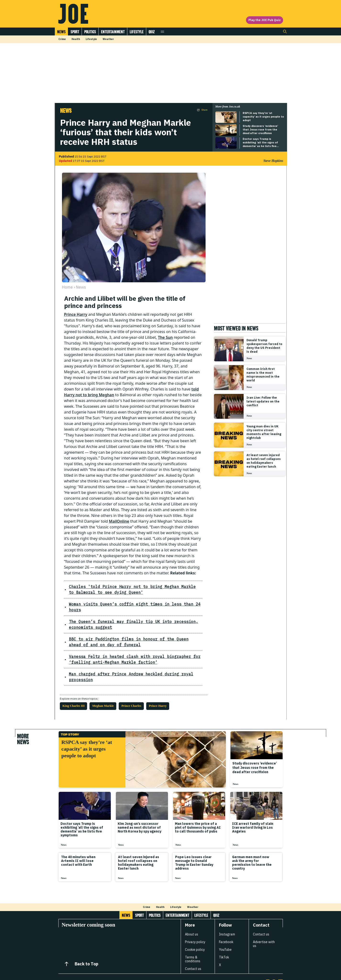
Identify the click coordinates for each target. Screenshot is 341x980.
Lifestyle (137, 32)
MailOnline (119, 521)
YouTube (225, 932)
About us (192, 917)
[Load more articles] (171, 878)
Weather (108, 39)
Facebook (226, 925)
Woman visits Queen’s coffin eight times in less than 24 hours (117, 604)
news (81, 287)
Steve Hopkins (273, 161)
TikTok (224, 940)
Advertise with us (264, 927)
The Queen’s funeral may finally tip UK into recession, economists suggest (128, 616)
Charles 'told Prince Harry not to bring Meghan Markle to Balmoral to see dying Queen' (134, 589)
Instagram (227, 917)
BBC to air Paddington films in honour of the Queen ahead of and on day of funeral (129, 630)
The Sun (165, 337)
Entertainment (113, 32)
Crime (62, 39)
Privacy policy (195, 925)
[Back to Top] (67, 947)
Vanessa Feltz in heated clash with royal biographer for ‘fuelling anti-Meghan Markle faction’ (131, 648)
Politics (90, 32)
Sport (75, 32)
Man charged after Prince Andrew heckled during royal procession (122, 662)
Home (67, 287)
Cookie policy (195, 932)
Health (76, 39)
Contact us (193, 952)
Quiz (152, 32)
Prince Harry (76, 314)
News (61, 32)
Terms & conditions (193, 942)
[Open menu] (162, 31)
